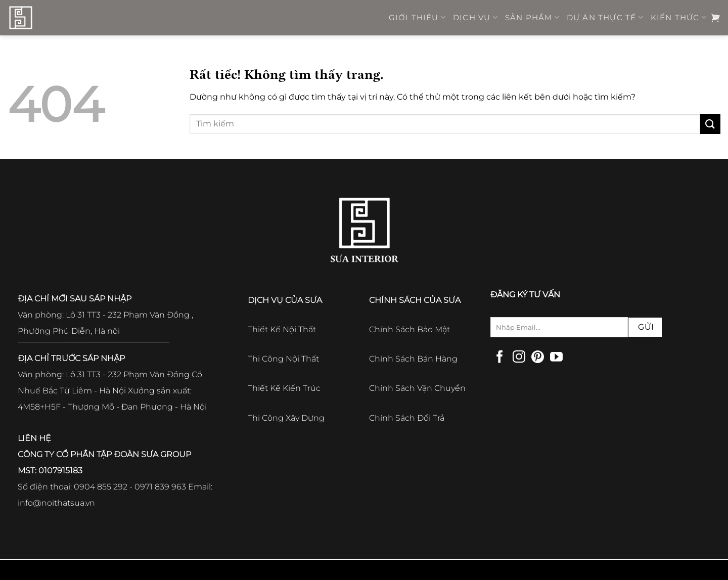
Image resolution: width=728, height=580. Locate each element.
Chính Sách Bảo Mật (409, 329)
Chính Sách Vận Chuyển (417, 388)
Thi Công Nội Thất (283, 359)
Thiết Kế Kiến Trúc (284, 388)
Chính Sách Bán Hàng (413, 359)
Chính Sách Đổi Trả (407, 418)
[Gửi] (710, 124)
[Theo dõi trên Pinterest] (538, 358)
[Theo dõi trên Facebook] (500, 358)
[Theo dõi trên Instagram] (519, 358)
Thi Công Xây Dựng (286, 418)
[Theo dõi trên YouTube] (556, 358)
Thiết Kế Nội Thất (282, 329)
